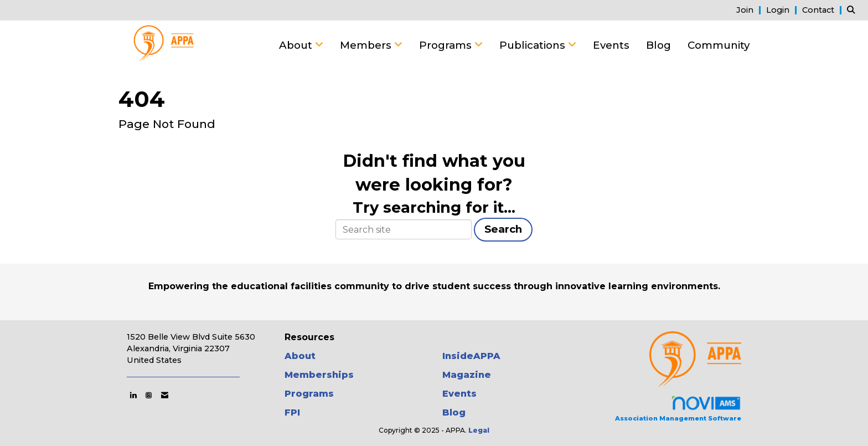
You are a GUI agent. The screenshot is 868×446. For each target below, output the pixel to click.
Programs (447, 45)
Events (611, 45)
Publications (534, 45)
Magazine (467, 375)
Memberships (319, 375)
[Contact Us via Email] (165, 395)
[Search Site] (853, 10)
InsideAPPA (471, 356)
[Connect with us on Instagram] (149, 395)
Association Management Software (678, 409)
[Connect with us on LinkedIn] (133, 395)
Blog (658, 45)
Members (367, 45)
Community (719, 45)
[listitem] (750, 10)
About (297, 45)
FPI (292, 412)
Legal (479, 430)
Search (503, 229)
